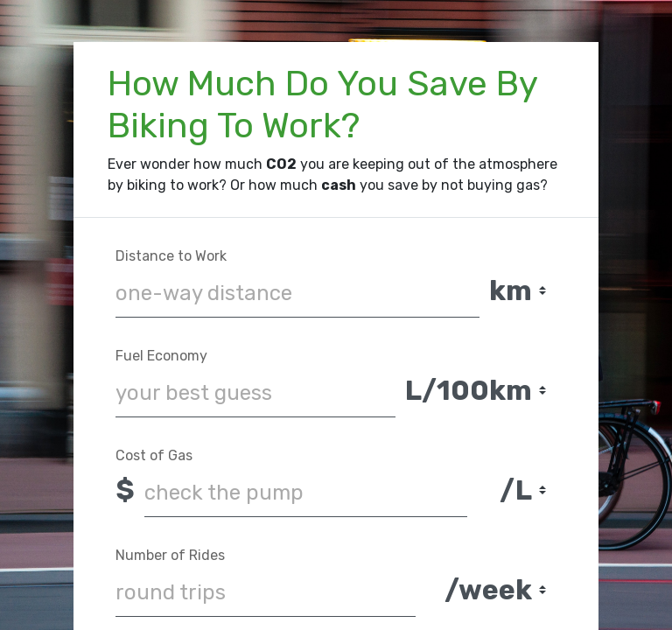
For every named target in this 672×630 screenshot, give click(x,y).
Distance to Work (171, 256)
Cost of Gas (154, 455)
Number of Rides (170, 555)
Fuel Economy (161, 356)
